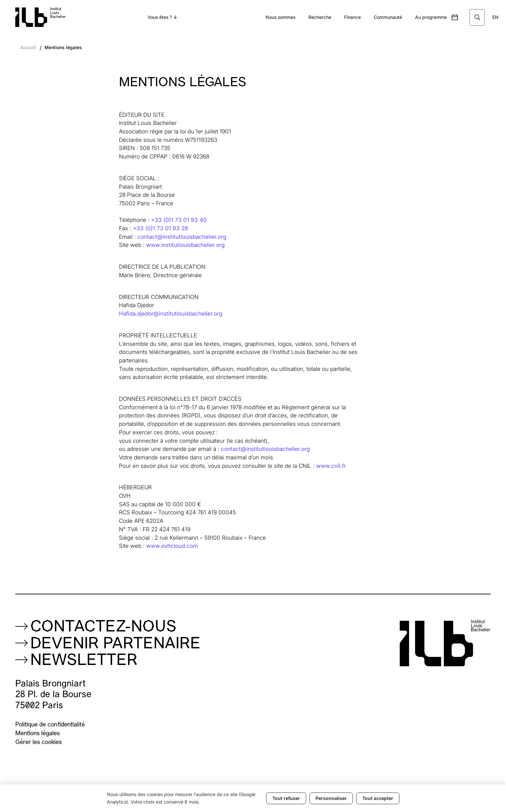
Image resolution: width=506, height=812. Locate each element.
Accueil (28, 47)
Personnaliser (331, 798)
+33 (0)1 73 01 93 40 (179, 220)
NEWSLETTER (84, 661)
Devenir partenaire (115, 644)
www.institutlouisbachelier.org (185, 245)
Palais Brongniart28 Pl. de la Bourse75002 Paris (53, 695)
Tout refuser (286, 798)
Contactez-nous (103, 628)
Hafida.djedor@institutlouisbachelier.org (171, 313)
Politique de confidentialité (50, 725)
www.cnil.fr (331, 466)
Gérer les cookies (39, 743)
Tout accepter (378, 798)
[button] (162, 17)
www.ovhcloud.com (172, 546)
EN (495, 17)
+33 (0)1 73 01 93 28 (160, 228)
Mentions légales (63, 47)
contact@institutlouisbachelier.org (182, 237)
